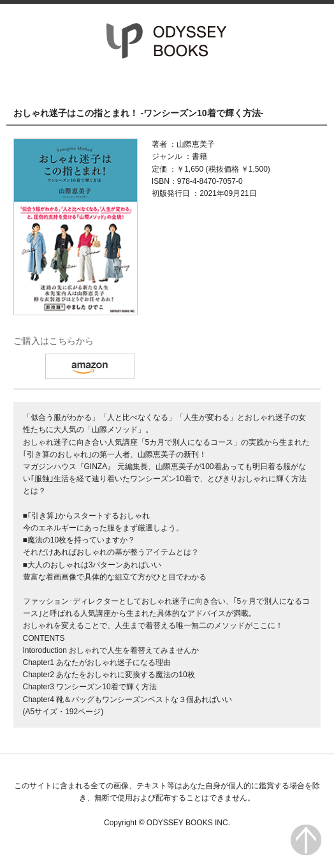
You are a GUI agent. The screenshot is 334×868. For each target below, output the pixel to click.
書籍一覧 (167, 84)
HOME (54, 84)
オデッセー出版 (167, 41)
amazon (90, 366)
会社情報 (280, 84)
